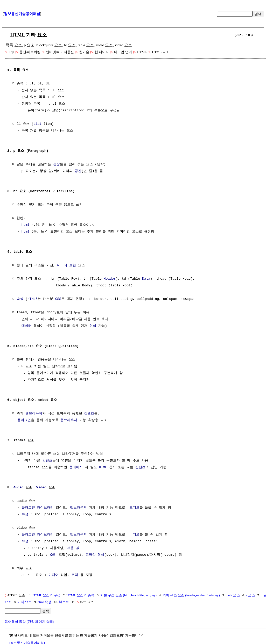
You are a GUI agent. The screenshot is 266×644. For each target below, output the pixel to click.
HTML (103, 467)
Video (41, 488)
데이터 (27, 326)
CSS (58, 299)
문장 (57, 164)
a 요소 (250, 595)
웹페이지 (76, 467)
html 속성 (44, 602)
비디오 (134, 535)
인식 (93, 326)
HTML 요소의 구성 (47, 595)
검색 (258, 14)
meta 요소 (233, 595)
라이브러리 (45, 508)
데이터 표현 (66, 265)
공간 (78, 171)
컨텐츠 (89, 414)
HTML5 (33, 299)
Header (110, 279)
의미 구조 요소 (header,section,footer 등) (191, 595)
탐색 (101, 555)
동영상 (91, 555)
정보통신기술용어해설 (22, 14)
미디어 (54, 575)
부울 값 (73, 548)
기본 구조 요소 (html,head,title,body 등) (128, 595)
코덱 (75, 575)
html (26, 225)
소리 (53, 555)
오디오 (134, 508)
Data (146, 279)
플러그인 (24, 420)
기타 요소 (24, 602)
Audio (18, 488)
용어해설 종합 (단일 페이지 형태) (29, 622)
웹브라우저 (34, 414)
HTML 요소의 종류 (80, 595)
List (37, 124)
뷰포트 (64, 602)
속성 (20, 299)
